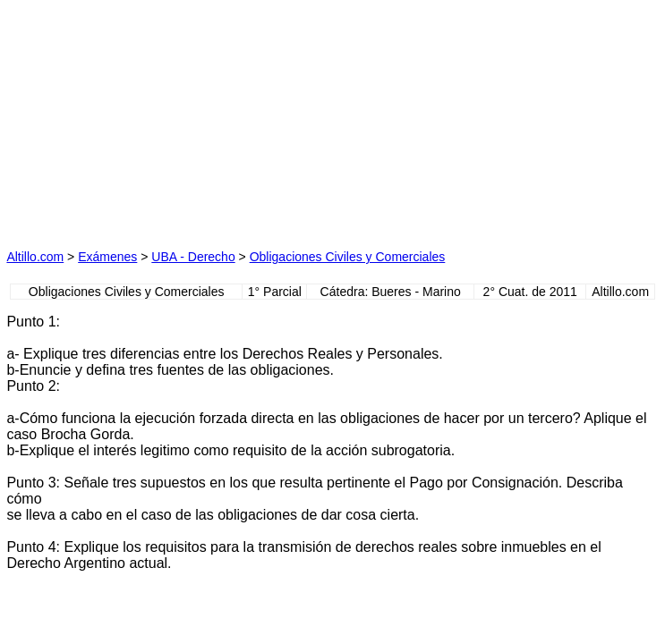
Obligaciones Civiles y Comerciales (348, 257)
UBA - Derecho (193, 257)
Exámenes (107, 257)
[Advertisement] (166, 118)
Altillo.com (35, 257)
